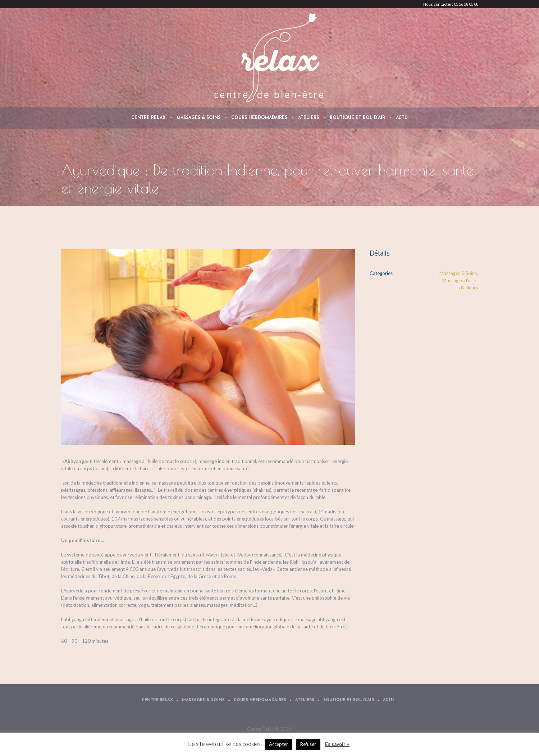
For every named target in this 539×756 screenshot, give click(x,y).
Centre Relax (157, 700)
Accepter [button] (278, 744)
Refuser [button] (308, 744)
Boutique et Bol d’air (349, 700)
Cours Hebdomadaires (260, 700)
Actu (388, 700)
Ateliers (305, 700)
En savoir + (337, 744)
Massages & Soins (458, 273)
